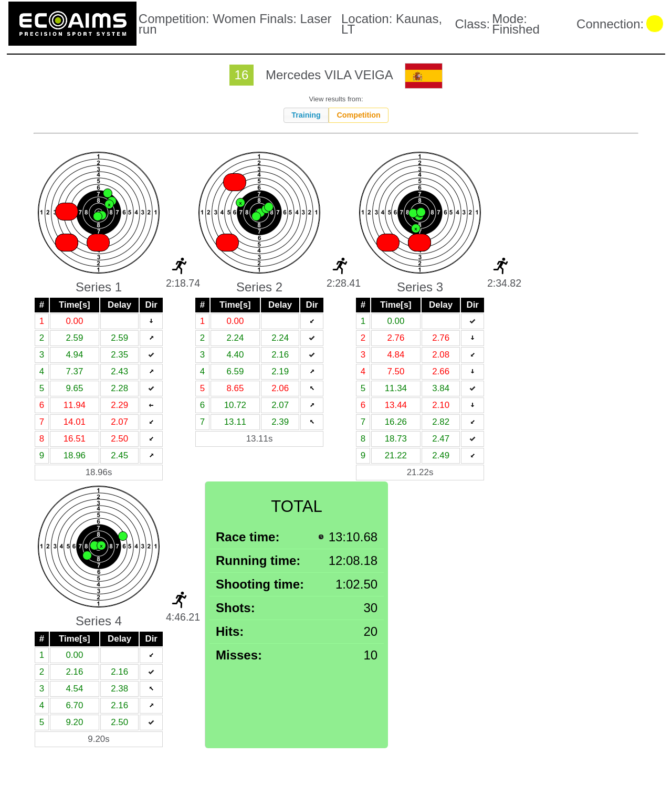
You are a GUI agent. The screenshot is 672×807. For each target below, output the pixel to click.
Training (306, 115)
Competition (358, 115)
